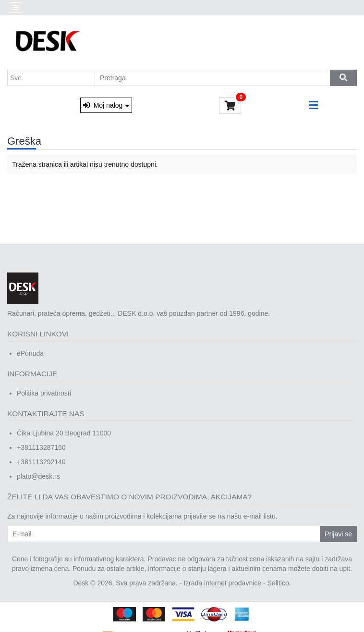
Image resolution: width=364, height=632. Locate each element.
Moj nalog (106, 105)
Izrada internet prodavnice (222, 583)
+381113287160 (41, 447)
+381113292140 (41, 462)
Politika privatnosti (44, 393)
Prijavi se (338, 534)
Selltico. (279, 583)
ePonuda (30, 353)
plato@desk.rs (38, 476)
